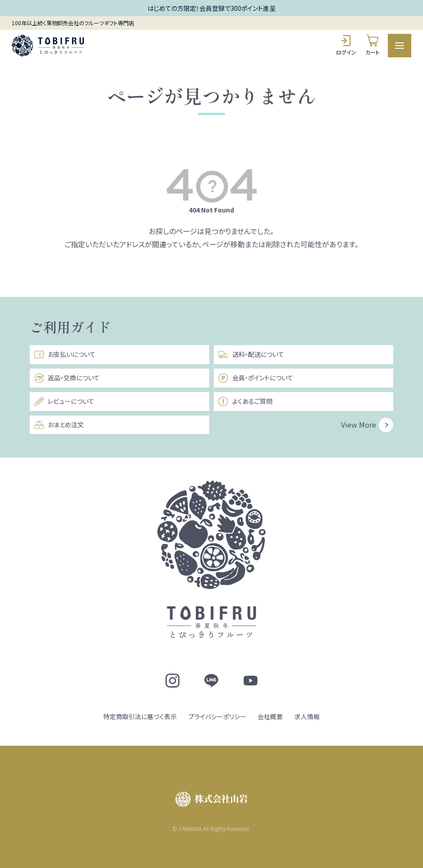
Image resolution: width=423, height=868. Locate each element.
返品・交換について (67, 378)
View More (359, 425)
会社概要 (270, 716)
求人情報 (307, 716)
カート (372, 45)
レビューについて (64, 402)
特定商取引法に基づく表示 (140, 716)
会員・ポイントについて (255, 378)
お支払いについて (65, 355)
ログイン (346, 45)
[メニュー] (400, 46)
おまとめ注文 (59, 425)
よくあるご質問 (245, 402)
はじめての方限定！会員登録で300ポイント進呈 (211, 8)
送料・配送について (251, 355)
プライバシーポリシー (217, 716)
